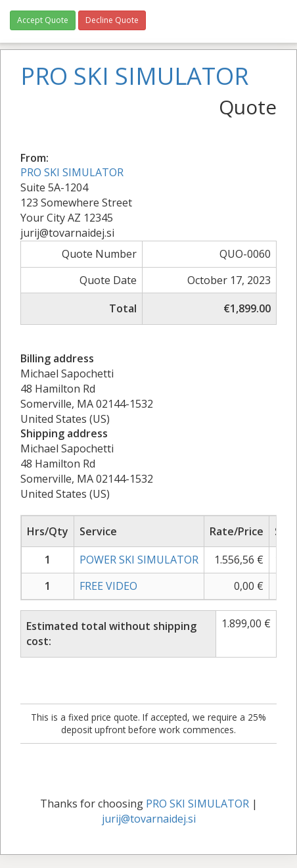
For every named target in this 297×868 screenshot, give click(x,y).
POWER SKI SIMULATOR (139, 560)
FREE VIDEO (108, 586)
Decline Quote (112, 20)
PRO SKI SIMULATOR (72, 172)
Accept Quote (43, 20)
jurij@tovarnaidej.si (149, 819)
